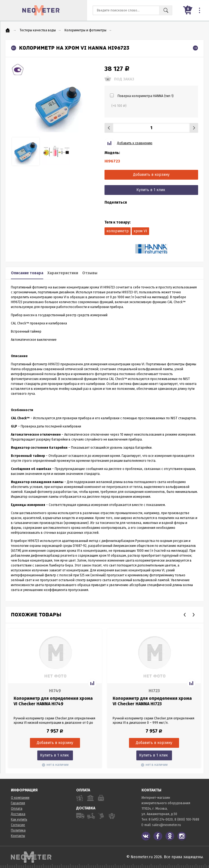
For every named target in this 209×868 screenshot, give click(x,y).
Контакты (18, 836)
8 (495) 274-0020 (161, 819)
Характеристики (63, 273)
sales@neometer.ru (167, 825)
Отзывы (90, 273)
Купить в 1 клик (151, 190)
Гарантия (18, 803)
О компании (20, 798)
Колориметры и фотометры (85, 30)
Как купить (19, 819)
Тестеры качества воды (38, 30)
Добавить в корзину (151, 175)
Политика (18, 830)
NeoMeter (41, 10)
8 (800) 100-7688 (187, 819)
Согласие (18, 825)
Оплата (17, 809)
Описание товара (27, 273)
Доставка (18, 814)
